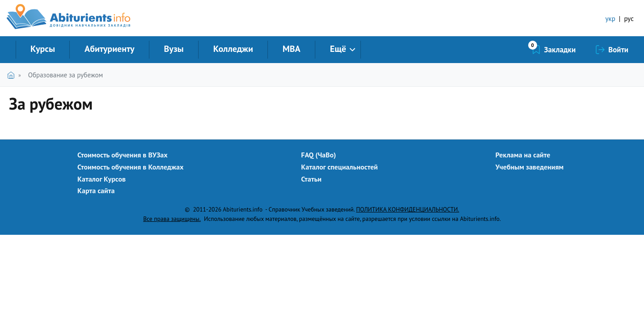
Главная (13, 75)
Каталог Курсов (102, 179)
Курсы (43, 49)
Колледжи (233, 49)
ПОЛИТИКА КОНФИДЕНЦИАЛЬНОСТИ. (407, 209)
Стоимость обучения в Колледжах (130, 167)
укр (610, 19)
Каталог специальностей (339, 167)
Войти (618, 50)
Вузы (174, 49)
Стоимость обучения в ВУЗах (123, 155)
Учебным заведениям (530, 167)
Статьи (311, 179)
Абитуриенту (110, 49)
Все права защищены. (172, 219)
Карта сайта (96, 191)
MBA (292, 49)
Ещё (338, 49)
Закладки (560, 50)
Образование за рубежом (66, 75)
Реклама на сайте (523, 155)
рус (629, 19)
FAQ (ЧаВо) (318, 155)
